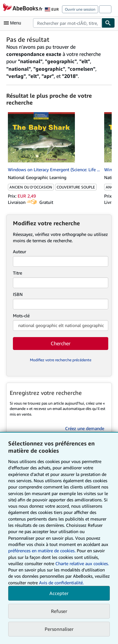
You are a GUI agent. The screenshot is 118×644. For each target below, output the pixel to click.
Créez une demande (85, 428)
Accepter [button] (59, 593)
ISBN (18, 294)
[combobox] (67, 23)
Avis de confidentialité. (61, 583)
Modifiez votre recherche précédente (61, 360)
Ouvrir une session (80, 9)
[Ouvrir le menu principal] (14, 23)
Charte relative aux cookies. (82, 563)
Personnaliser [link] (59, 629)
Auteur (20, 251)
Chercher (61, 343)
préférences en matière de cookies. (42, 551)
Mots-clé (21, 316)
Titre (17, 273)
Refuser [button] (59, 611)
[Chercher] (108, 23)
